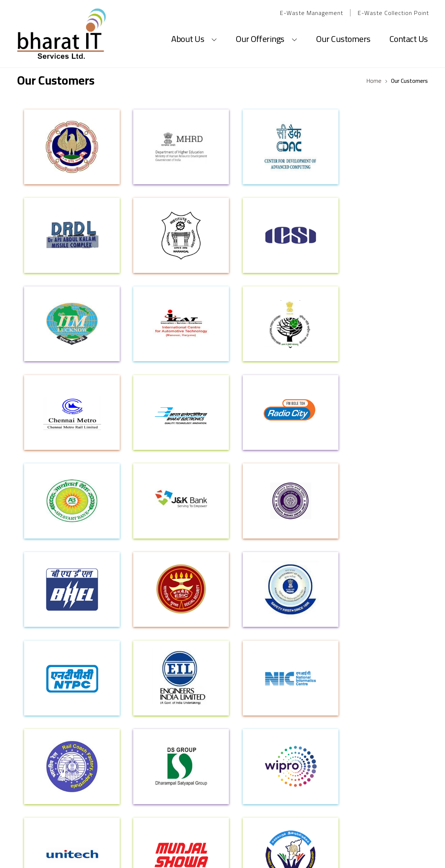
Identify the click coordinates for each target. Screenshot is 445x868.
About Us (194, 31)
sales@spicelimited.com (361, 812)
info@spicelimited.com (223, 790)
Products (118, 688)
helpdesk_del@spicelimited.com (223, 801)
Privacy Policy (291, 688)
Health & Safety (377, 702)
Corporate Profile (47, 688)
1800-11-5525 (390, 790)
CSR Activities (373, 716)
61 (105, 801)
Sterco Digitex (312, 852)
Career (198, 688)
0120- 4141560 (81, 801)
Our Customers (343, 31)
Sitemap (283, 702)
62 (113, 801)
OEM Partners (124, 716)
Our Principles (42, 702)
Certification (40, 730)
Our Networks (41, 716)
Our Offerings (266, 31)
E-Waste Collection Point (393, 13)
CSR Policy (369, 688)
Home (374, 81)
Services (117, 702)
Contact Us (409, 31)
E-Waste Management (312, 13)
